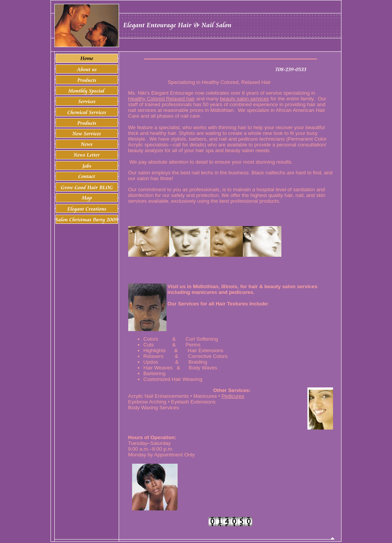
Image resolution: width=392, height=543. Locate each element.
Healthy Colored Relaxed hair (162, 99)
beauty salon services (245, 99)
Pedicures (233, 396)
